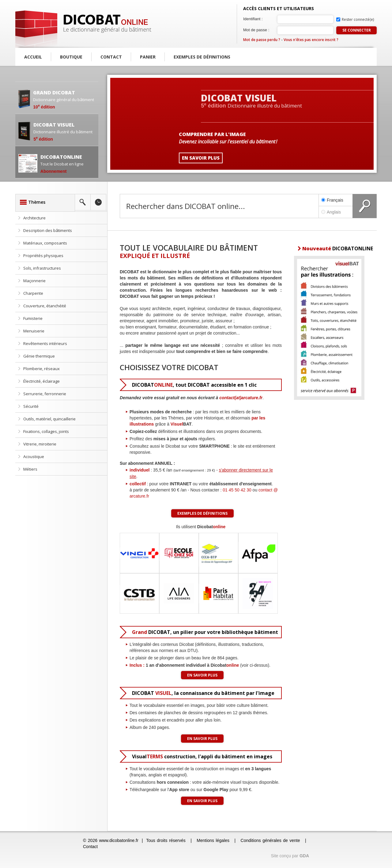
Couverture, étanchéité (45, 306)
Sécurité (31, 406)
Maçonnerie (34, 281)
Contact (111, 57)
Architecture (34, 218)
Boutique (71, 57)
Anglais (336, 212)
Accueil (33, 57)
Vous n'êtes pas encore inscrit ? (311, 40)
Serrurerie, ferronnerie (45, 394)
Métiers (30, 469)
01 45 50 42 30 (237, 490)
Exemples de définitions (202, 57)
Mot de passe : (256, 30)
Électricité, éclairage (41, 381)
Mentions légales (213, 840)
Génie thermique (39, 356)
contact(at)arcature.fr (241, 398)
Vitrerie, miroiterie (40, 444)
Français (332, 200)
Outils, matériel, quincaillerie (49, 419)
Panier (148, 57)
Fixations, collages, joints (46, 431)
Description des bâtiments (48, 230)
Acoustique (34, 457)
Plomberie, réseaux (41, 369)
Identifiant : (253, 19)
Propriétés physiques (43, 256)
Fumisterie (33, 318)
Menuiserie (34, 331)
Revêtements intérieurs (45, 343)
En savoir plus (202, 675)
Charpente (33, 293)
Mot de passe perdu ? (262, 40)
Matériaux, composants (45, 243)
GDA (304, 856)
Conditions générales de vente (270, 840)
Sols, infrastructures (42, 268)
